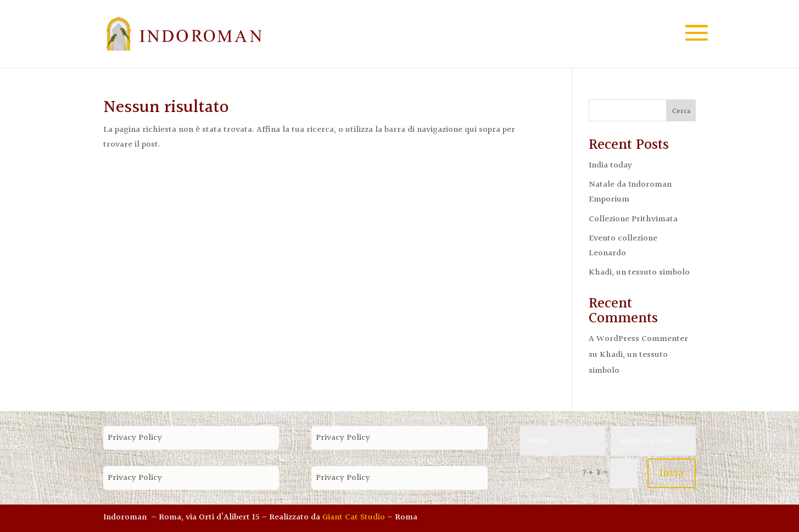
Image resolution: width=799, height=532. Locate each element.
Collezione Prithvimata (633, 219)
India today (610, 166)
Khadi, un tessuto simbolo (639, 273)
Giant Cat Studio (354, 517)
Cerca (681, 111)
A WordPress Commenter (638, 339)
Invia (672, 473)
